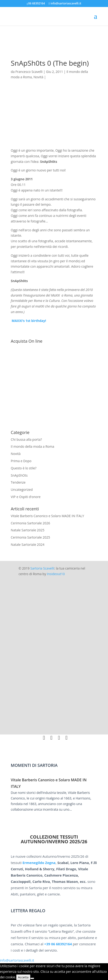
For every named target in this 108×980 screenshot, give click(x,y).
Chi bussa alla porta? (26, 439)
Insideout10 (56, 574)
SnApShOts (19, 475)
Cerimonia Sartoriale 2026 (31, 523)
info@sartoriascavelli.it (17, 960)
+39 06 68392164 (58, 944)
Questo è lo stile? (24, 468)
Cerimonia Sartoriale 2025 (31, 537)
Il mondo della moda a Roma (33, 446)
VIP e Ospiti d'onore (26, 497)
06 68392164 (37, 3)
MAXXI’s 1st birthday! (29, 321)
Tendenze (18, 482)
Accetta (23, 977)
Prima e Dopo (21, 461)
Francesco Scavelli (29, 72)
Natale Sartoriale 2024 (28, 545)
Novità (38, 77)
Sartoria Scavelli (42, 568)
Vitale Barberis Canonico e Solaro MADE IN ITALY (48, 516)
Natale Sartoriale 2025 (28, 530)
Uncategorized (22, 490)
